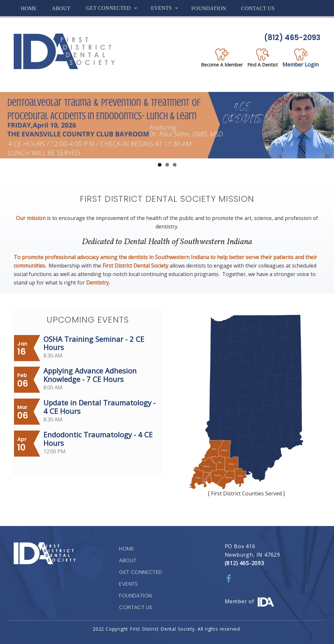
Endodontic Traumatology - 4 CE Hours (98, 439)
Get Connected (113, 11)
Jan (22, 344)
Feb (22, 375)
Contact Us (258, 8)
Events (166, 11)
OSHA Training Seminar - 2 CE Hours (94, 343)
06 (23, 384)
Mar (23, 407)
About (61, 8)
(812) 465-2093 (292, 38)
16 (22, 352)
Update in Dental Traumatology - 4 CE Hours (99, 407)
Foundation (209, 8)
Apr (22, 439)
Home (29, 8)
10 (21, 447)
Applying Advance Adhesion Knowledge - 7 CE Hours (90, 375)
